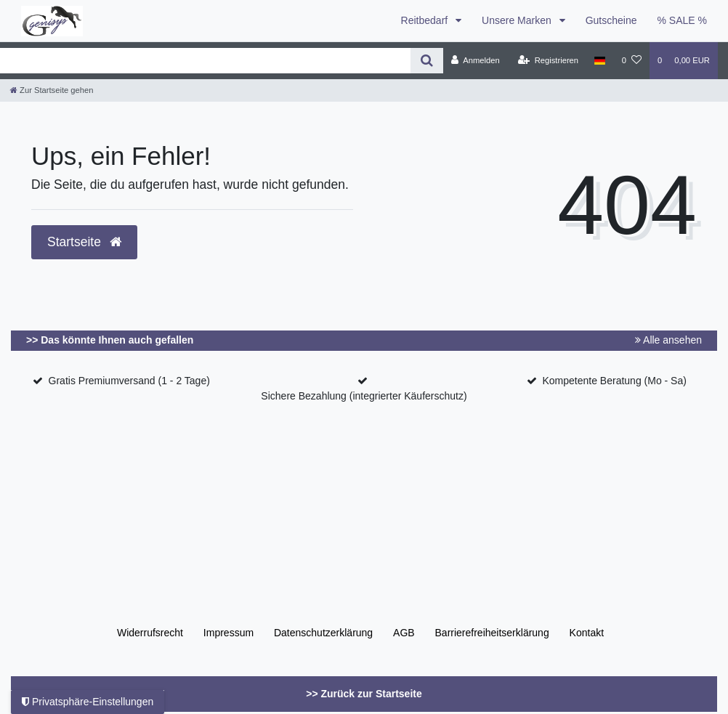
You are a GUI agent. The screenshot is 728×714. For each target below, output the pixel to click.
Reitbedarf (426, 20)
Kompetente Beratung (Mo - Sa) (614, 381)
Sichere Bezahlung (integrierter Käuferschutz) (364, 396)
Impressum (228, 633)
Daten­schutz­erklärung (323, 633)
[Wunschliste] (632, 60)
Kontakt (587, 633)
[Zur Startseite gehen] (52, 90)
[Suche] (427, 61)
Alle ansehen (668, 340)
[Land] (600, 60)
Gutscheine (611, 20)
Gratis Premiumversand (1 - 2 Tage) (129, 381)
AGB (404, 633)
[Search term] (205, 61)
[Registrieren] (548, 60)
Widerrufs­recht (150, 633)
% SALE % (682, 20)
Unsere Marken (518, 20)
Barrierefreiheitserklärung (492, 633)
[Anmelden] (476, 60)
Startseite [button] (84, 242)
